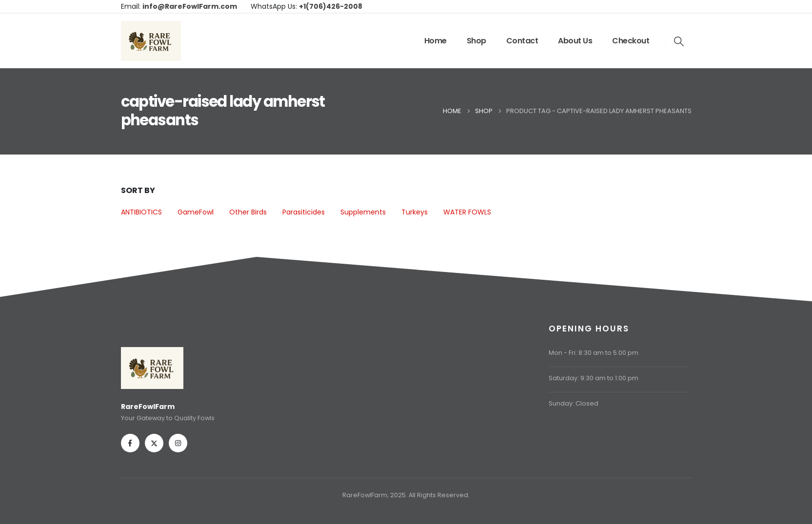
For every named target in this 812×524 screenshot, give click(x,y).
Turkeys (415, 212)
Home (436, 41)
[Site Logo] (151, 41)
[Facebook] (130, 443)
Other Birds (248, 212)
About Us (575, 41)
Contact (522, 41)
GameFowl (196, 212)
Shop (476, 41)
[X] (154, 443)
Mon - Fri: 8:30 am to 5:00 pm (594, 353)
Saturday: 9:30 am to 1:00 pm (594, 378)
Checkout (631, 41)
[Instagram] (178, 443)
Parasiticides (304, 212)
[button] (679, 41)
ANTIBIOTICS (141, 212)
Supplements (363, 212)
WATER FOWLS (467, 212)
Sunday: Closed (574, 403)
